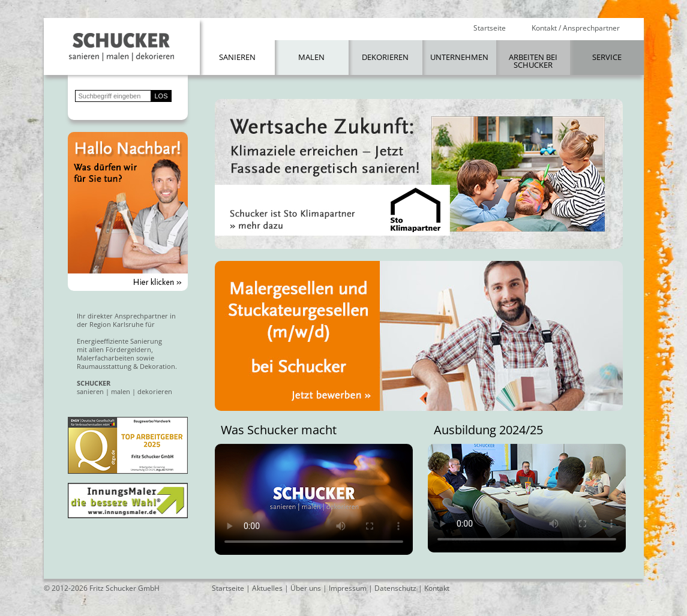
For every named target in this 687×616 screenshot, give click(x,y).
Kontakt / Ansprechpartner (576, 28)
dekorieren (155, 391)
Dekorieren (385, 57)
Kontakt (437, 588)
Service (607, 57)
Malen (311, 57)
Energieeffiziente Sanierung (119, 341)
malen (121, 391)
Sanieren (237, 57)
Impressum (348, 588)
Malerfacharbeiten (106, 358)
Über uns (306, 588)
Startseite (490, 28)
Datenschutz (395, 588)
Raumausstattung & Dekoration (126, 366)
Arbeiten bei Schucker (533, 61)
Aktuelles (267, 588)
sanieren (90, 391)
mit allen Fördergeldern (114, 349)
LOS (161, 96)
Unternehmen (459, 57)
